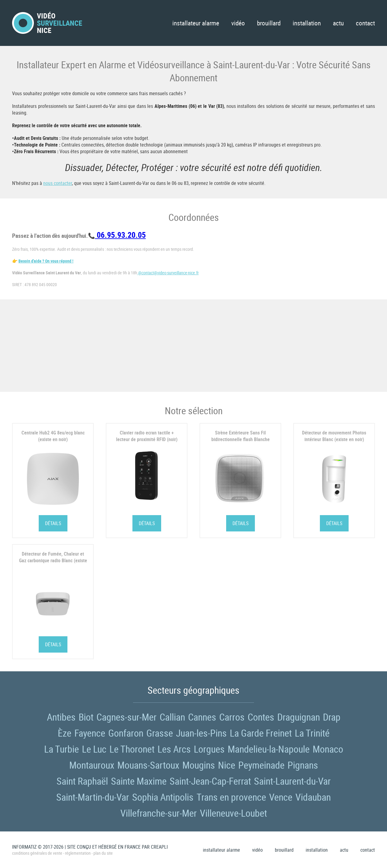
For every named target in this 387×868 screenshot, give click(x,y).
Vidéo (238, 23)
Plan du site (103, 853)
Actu (338, 23)
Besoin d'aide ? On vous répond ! (46, 261)
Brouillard (269, 23)
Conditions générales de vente (37, 853)
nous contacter (58, 183)
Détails (53, 523)
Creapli (159, 847)
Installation (307, 23)
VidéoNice (47, 23)
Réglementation (78, 853)
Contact (365, 23)
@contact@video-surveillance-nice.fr (168, 273)
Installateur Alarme (196, 23)
